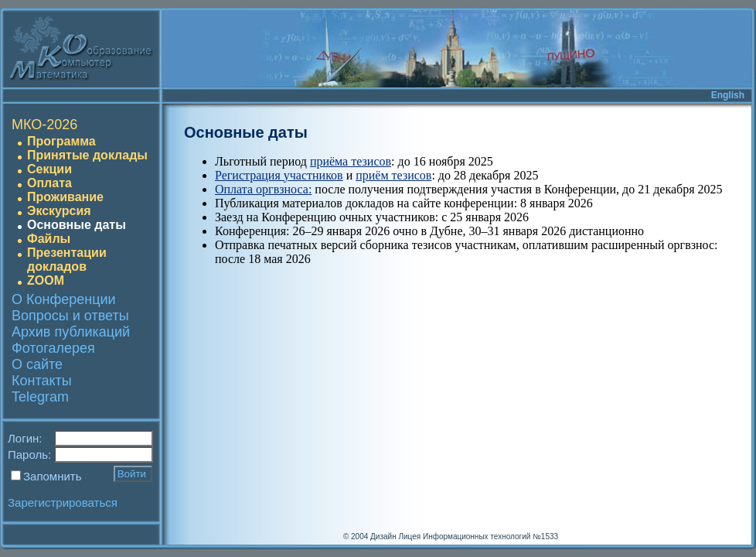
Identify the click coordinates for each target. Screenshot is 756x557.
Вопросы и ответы (70, 316)
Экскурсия (59, 211)
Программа (61, 141)
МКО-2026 (44, 125)
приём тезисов (393, 175)
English (728, 95)
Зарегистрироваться (63, 502)
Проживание (65, 197)
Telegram (40, 397)
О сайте (37, 364)
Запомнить (53, 476)
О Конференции (64, 299)
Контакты (42, 381)
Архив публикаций (71, 332)
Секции (49, 169)
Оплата (49, 183)
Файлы (49, 239)
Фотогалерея (53, 348)
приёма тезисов (351, 161)
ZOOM (46, 280)
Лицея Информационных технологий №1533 (478, 536)
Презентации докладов (67, 260)
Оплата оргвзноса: (263, 189)
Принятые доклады (87, 155)
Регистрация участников (279, 175)
